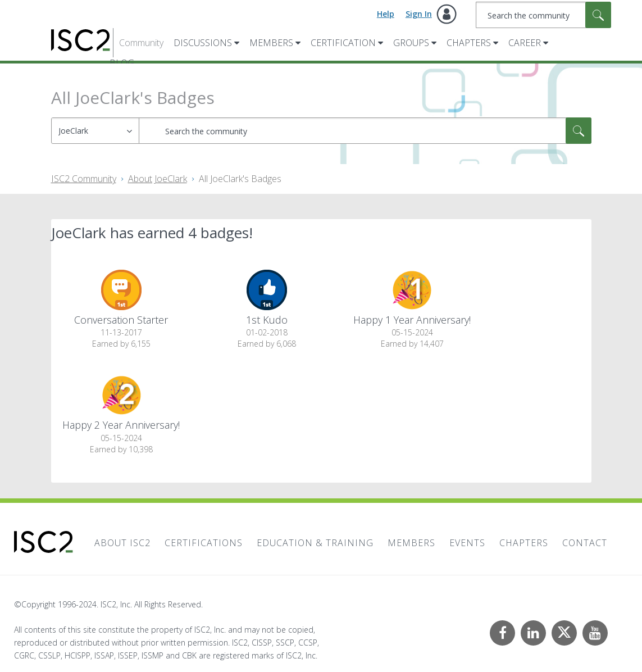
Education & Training (315, 543)
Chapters (469, 43)
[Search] (543, 15)
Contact (585, 543)
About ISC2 (122, 543)
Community (141, 43)
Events (467, 543)
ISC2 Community (84, 179)
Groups (411, 43)
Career (525, 43)
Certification (343, 43)
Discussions (203, 43)
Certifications (204, 543)
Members (271, 43)
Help (386, 14)
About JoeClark (158, 179)
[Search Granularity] (95, 131)
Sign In (419, 14)
